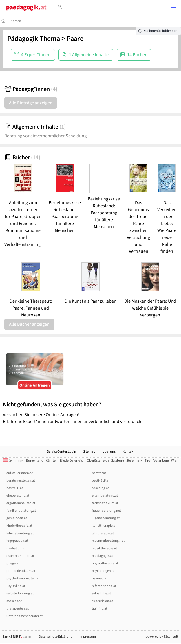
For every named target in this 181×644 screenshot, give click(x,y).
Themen (15, 21)
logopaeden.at (17, 541)
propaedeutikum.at (21, 571)
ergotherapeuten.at (21, 503)
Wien (175, 461)
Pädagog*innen (31, 89)
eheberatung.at (18, 496)
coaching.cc (100, 488)
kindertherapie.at (19, 526)
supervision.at (102, 601)
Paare (75, 39)
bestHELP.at (101, 481)
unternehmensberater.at (24, 616)
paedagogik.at (102, 556)
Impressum (88, 637)
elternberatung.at (105, 496)
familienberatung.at (21, 511)
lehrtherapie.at (103, 533)
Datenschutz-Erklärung (56, 637)
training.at (99, 609)
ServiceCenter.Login (62, 452)
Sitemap (89, 452)
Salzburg (118, 461)
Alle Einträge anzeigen (31, 103)
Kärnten (52, 461)
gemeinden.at (17, 518)
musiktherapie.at (104, 548)
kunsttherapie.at (104, 526)
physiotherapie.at (105, 563)
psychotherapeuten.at (23, 578)
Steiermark (134, 461)
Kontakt (128, 452)
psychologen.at (103, 571)
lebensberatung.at (20, 533)
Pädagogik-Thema (34, 39)
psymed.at (100, 578)
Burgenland (35, 461)
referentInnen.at (104, 586)
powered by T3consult (162, 637)
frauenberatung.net (106, 511)
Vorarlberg (161, 461)
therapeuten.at (18, 609)
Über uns (109, 452)
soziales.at (14, 601)
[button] (173, 8)
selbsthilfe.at (101, 593)
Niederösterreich (72, 461)
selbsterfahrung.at (20, 593)
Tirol (148, 461)
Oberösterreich (98, 461)
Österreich (13, 461)
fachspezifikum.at (105, 503)
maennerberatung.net (108, 541)
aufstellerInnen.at (20, 473)
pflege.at (13, 563)
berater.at (99, 473)
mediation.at (16, 548)
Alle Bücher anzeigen (29, 324)
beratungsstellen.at (21, 481)
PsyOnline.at (16, 586)
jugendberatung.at (106, 518)
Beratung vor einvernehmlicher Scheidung (45, 136)
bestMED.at (15, 488)
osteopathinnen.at (20, 556)
